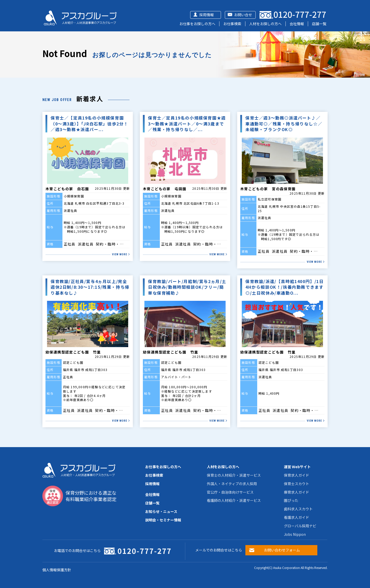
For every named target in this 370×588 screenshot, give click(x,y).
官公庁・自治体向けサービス (230, 492)
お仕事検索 (232, 24)
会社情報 (297, 24)
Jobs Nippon (295, 534)
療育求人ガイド (297, 492)
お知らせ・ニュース (161, 511)
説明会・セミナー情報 (163, 520)
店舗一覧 (319, 24)
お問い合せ (243, 15)
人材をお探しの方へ (265, 24)
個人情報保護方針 (57, 570)
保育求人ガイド (297, 475)
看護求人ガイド (297, 517)
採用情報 (207, 15)
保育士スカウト (297, 484)
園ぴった (291, 500)
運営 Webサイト (297, 467)
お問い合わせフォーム (282, 550)
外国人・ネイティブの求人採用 (232, 484)
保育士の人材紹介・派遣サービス (234, 475)
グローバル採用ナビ (300, 526)
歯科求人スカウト (298, 509)
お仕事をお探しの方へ (197, 24)
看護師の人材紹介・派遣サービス (234, 500)
